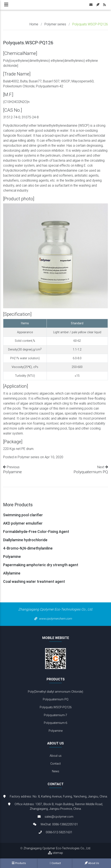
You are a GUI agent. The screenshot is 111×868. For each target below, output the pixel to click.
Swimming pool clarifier (23, 515)
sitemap (55, 853)
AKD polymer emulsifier (23, 523)
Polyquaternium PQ (91, 472)
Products (19, 863)
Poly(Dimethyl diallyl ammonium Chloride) (55, 692)
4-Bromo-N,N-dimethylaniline (28, 548)
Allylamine (12, 573)
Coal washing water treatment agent (34, 581)
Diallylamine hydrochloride (25, 540)
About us (56, 756)
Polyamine (12, 472)
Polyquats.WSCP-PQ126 (56, 707)
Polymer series (55, 24)
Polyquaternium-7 (55, 715)
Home (34, 24)
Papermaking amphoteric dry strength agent (41, 565)
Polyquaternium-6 (55, 723)
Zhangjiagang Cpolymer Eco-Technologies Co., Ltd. (57, 848)
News (56, 771)
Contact (55, 764)
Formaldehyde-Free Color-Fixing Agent (36, 532)
